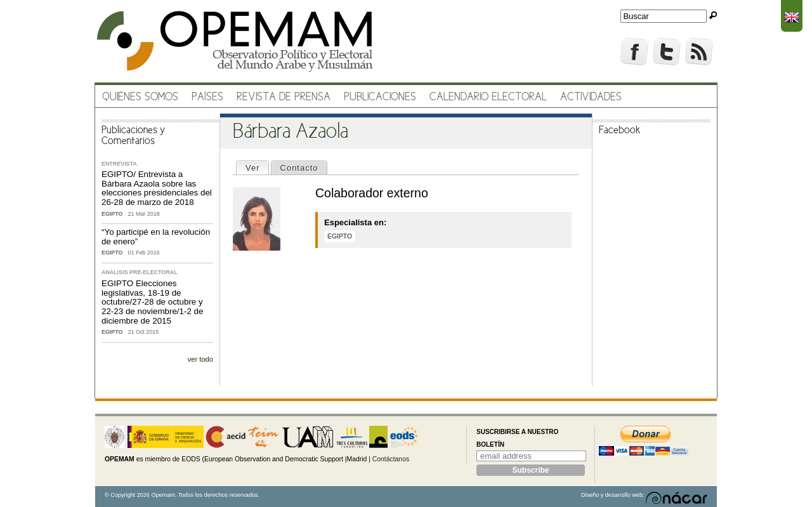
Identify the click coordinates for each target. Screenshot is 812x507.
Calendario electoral (488, 97)
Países (207, 97)
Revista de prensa (284, 97)
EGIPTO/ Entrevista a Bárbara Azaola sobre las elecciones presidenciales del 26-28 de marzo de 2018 (157, 188)
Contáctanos (391, 459)
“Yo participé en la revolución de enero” (156, 237)
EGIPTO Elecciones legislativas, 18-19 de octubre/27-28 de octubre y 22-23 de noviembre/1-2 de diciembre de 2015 (152, 302)
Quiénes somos (140, 97)
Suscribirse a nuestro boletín (517, 438)
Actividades (591, 97)
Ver (257, 167)
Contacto (299, 168)
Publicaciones (380, 97)
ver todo (200, 359)
